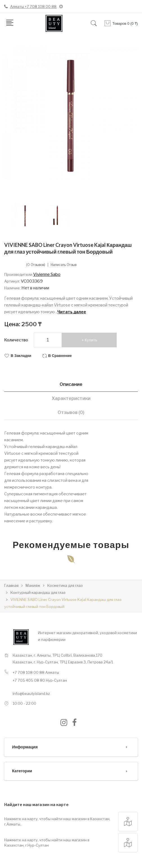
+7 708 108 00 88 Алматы (36, 672)
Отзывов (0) (71, 412)
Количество (16, 340)
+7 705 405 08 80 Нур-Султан (40, 680)
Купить (91, 340)
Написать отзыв (64, 265)
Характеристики (71, 398)
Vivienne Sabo (47, 274)
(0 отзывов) (36, 265)
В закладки (21, 356)
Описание (71, 384)
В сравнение (60, 356)
